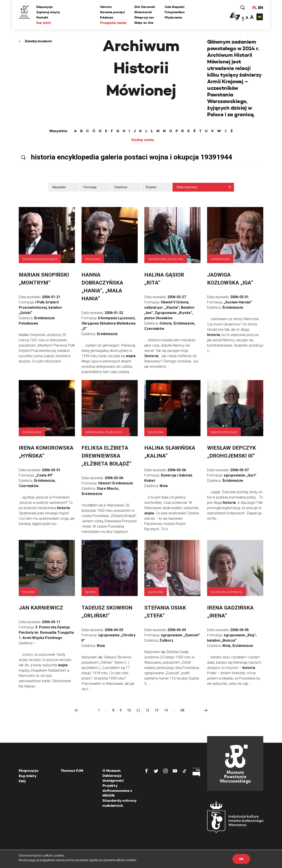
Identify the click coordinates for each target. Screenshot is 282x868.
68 (182, 710)
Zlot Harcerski (145, 7)
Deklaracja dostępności (113, 778)
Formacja (90, 187)
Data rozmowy (187, 187)
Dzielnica (121, 187)
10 (129, 710)
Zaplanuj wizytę (48, 12)
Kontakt (42, 17)
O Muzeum (112, 771)
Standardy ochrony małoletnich (119, 803)
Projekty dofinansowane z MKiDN (117, 790)
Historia (106, 7)
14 (166, 710)
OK (241, 859)
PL (254, 8)
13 (157, 710)
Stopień (151, 187)
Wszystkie (58, 131)
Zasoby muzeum (38, 41)
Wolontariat (143, 12)
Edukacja (107, 17)
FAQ (22, 781)
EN (261, 8)
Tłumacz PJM (72, 771)
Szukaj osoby (143, 140)
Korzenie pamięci (112, 12)
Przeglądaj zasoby (113, 23)
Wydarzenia (173, 17)
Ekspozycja (45, 7)
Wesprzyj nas (144, 17)
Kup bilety (44, 23)
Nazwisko (59, 187)
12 (147, 710)
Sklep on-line (144, 23)
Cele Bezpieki (174, 7)
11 (138, 710)
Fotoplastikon (174, 12)
